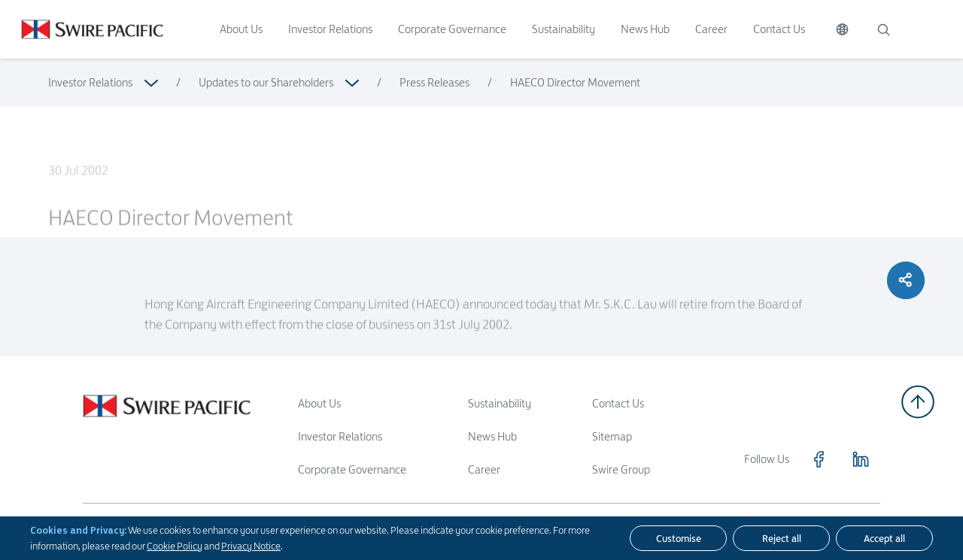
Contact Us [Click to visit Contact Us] (779, 29)
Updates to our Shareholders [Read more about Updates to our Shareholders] (266, 82)
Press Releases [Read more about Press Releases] (434, 82)
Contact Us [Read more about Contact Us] (618, 403)
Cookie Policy (175, 546)
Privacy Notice (251, 546)
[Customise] (678, 538)
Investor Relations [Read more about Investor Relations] (90, 82)
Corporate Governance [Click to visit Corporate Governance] (452, 29)
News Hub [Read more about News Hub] (492, 436)
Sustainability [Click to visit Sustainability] (564, 29)
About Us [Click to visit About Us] (241, 29)
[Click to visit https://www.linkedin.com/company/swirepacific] (861, 459)
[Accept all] (884, 538)
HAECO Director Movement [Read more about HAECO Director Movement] (575, 82)
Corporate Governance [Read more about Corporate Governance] (352, 469)
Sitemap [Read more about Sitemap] (612, 436)
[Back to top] (918, 402)
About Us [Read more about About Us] (319, 403)
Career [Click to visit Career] (711, 29)
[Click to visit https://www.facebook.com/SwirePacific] (819, 459)
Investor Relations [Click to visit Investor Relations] (330, 29)
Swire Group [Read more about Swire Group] (621, 469)
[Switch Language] (842, 29)
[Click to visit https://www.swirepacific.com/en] (82, 29)
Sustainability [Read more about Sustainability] (500, 403)
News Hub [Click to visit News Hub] (645, 29)
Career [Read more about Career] (484, 469)
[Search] (883, 29)
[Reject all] (781, 538)
